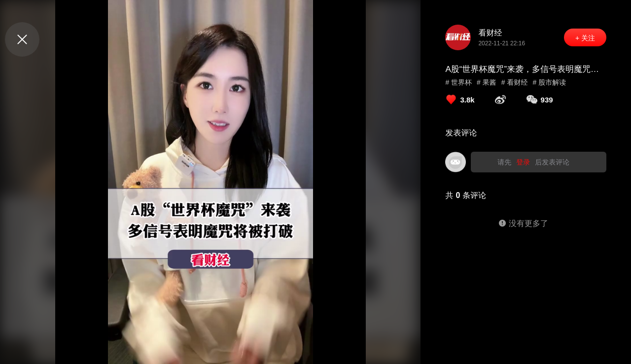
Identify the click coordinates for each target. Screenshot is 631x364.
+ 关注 (585, 38)
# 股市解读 (549, 82)
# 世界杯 (458, 82)
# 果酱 (487, 82)
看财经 (490, 33)
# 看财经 (515, 82)
